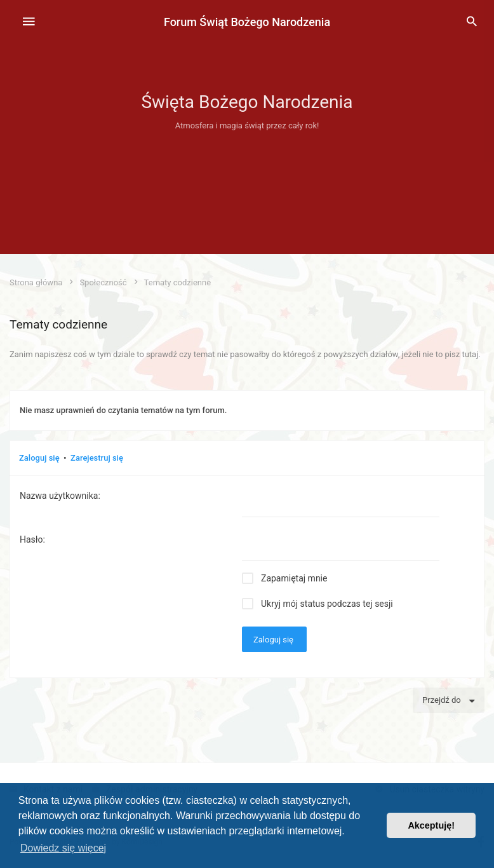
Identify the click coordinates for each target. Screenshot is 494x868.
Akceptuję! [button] (431, 825)
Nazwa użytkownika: (60, 496)
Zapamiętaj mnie (294, 578)
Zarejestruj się (97, 458)
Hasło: (32, 539)
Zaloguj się (39, 458)
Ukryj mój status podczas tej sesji (327, 604)
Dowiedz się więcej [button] (63, 848)
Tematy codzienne (58, 324)
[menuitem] (472, 22)
